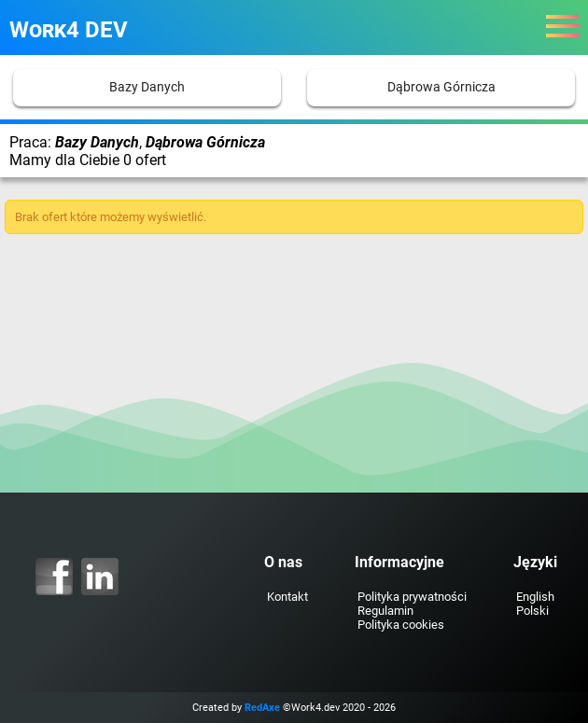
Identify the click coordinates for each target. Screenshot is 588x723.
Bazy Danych (147, 87)
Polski (532, 611)
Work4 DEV (69, 30)
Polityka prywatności (412, 597)
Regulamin (385, 611)
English (535, 597)
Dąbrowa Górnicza (441, 87)
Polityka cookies (401, 625)
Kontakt (287, 597)
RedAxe (262, 708)
